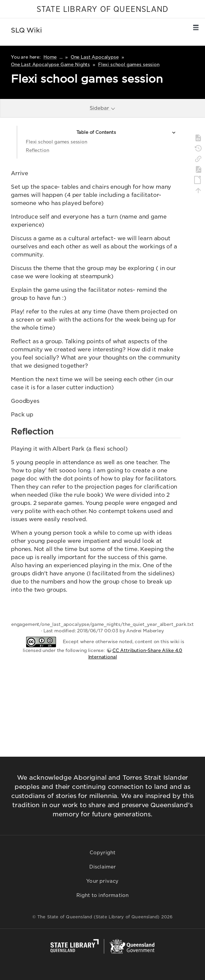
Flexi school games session (129, 65)
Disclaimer (103, 867)
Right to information (103, 895)
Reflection (37, 150)
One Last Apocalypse (95, 57)
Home (50, 57)
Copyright (103, 853)
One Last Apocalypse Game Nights (50, 65)
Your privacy (102, 881)
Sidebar (103, 108)
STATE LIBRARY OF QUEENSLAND (102, 9)
